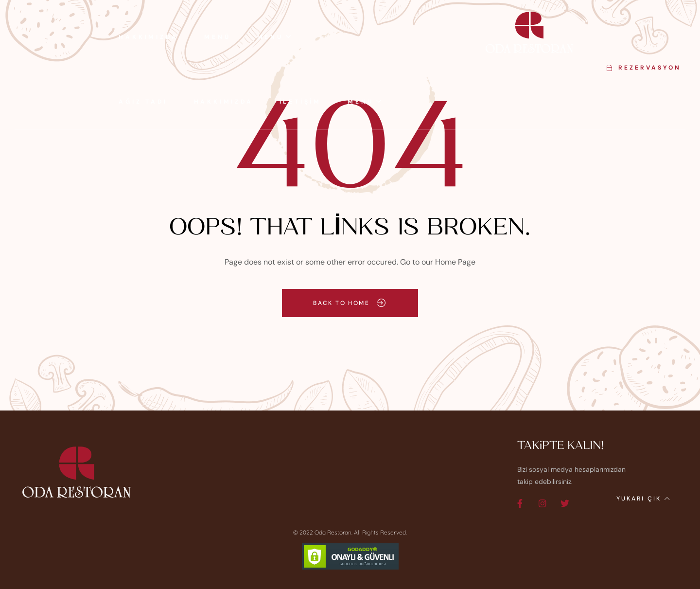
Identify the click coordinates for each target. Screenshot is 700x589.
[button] (644, 68)
